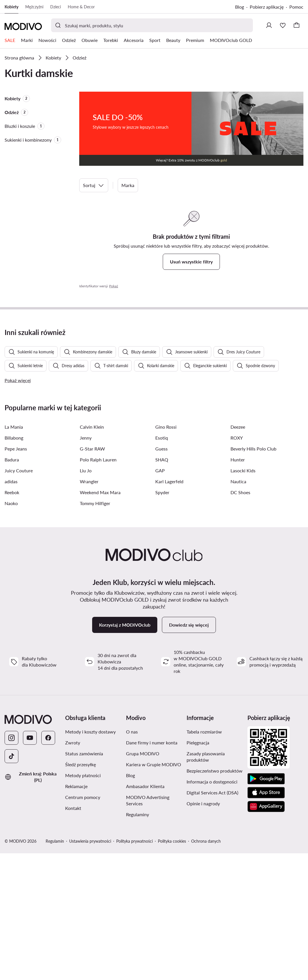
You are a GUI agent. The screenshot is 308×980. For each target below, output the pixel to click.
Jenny (86, 564)
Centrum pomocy (83, 924)
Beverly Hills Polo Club (253, 575)
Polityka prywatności (134, 968)
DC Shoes (240, 619)
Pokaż (114, 286)
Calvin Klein (92, 553)
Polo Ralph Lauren (98, 586)
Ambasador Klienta (145, 913)
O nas (132, 858)
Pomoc (296, 7)
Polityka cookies (172, 968)
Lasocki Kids (243, 597)
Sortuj (94, 185)
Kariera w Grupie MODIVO (154, 891)
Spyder (162, 619)
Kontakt (73, 935)
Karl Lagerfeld (169, 608)
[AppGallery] (266, 933)
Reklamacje (76, 913)
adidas (11, 608)
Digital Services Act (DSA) (212, 919)
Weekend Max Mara (100, 619)
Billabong (14, 564)
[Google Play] (266, 906)
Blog (240, 7)
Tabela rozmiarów (204, 858)
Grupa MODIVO (143, 880)
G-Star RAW (92, 575)
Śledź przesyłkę (81, 891)
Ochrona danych (206, 968)
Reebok (12, 619)
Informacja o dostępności (212, 908)
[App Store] (266, 919)
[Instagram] (11, 865)
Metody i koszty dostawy (90, 858)
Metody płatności (83, 902)
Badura (12, 586)
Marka (128, 185)
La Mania (14, 553)
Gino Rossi (166, 553)
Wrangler (89, 608)
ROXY (237, 564)
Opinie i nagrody (203, 930)
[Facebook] (48, 865)
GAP (160, 597)
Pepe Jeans (16, 575)
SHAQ (162, 586)
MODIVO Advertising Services (148, 927)
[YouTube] (30, 865)
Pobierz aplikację (267, 7)
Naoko (11, 630)
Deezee (238, 553)
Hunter (238, 586)
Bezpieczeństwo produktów (215, 897)
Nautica (238, 608)
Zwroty (73, 869)
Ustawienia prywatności (90, 968)
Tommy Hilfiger (95, 630)
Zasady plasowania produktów (206, 883)
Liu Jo (86, 597)
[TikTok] (11, 883)
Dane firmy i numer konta (152, 869)
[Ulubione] (283, 25)
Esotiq (162, 564)
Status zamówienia (84, 880)
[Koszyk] (297, 25)
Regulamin (55, 968)
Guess (161, 575)
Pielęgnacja (198, 869)
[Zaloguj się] (269, 25)
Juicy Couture (19, 597)
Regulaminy (137, 941)
